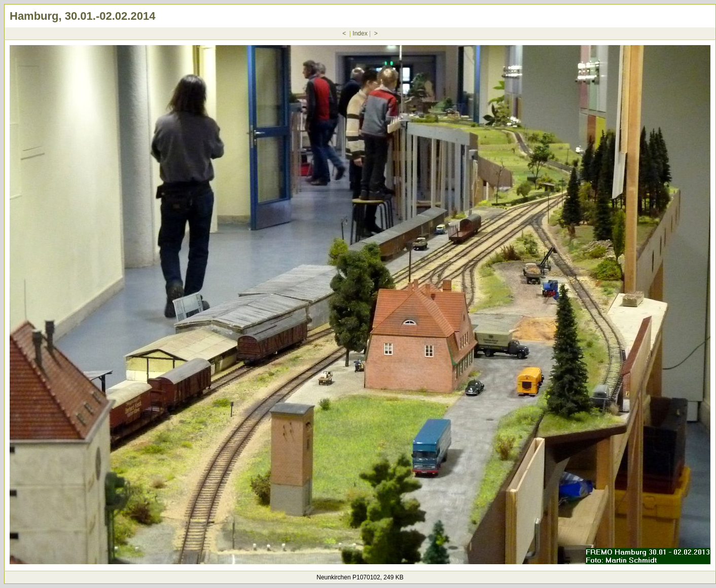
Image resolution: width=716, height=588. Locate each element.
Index (360, 33)
